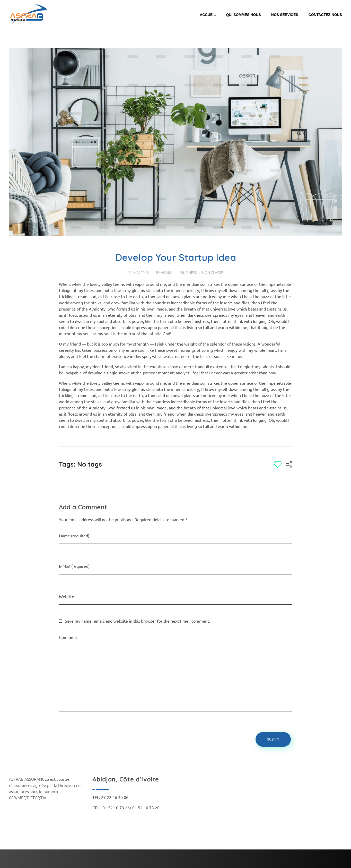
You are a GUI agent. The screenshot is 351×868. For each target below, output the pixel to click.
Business (189, 272)
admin (167, 272)
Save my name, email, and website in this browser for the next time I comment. (137, 621)
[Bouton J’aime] (278, 464)
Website (67, 596)
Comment (68, 637)
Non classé (212, 272)
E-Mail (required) (74, 566)
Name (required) (74, 536)
